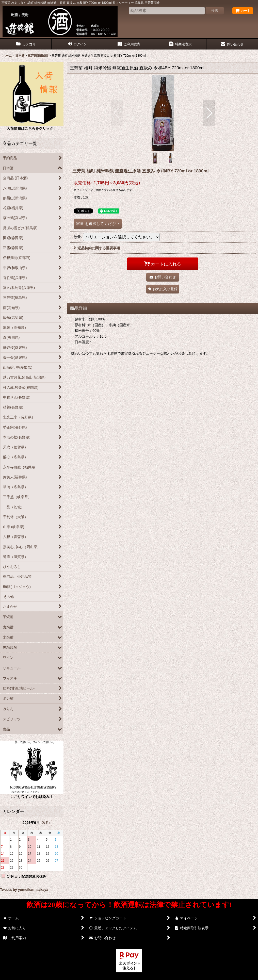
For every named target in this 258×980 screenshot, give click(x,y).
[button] (117, 113)
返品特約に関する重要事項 (97, 248)
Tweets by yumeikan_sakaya (24, 890)
